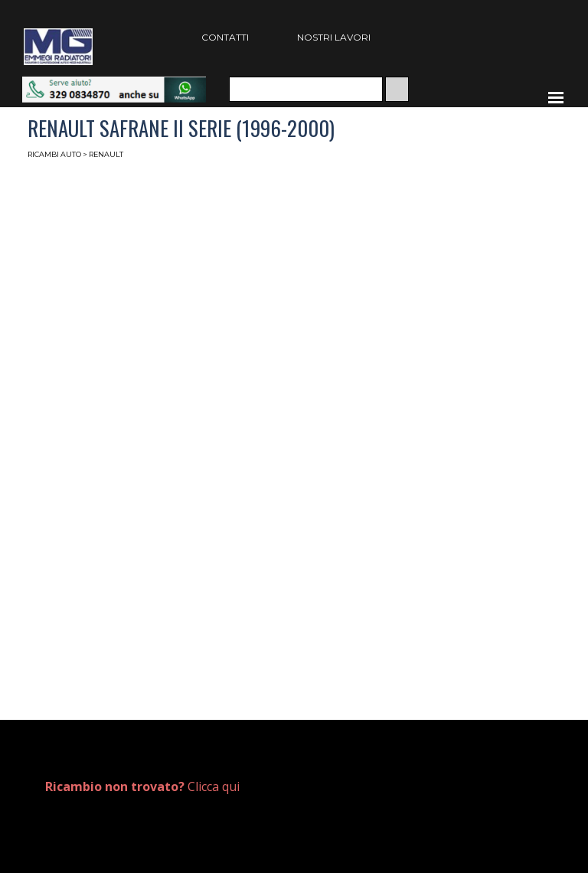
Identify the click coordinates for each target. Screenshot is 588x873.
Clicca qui (142, 786)
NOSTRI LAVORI (334, 37)
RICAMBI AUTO (54, 154)
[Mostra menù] (556, 97)
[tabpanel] (162, 787)
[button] (114, 84)
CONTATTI (225, 37)
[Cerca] (306, 89)
